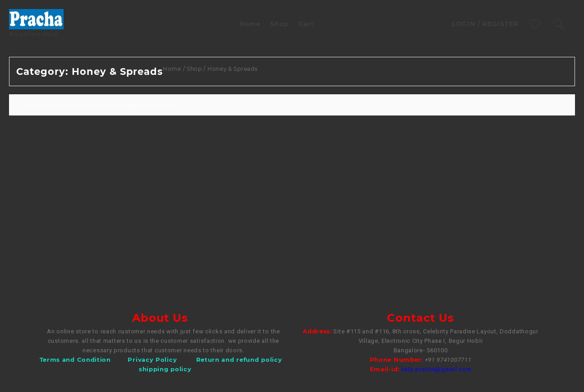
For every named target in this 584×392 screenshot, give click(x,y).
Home (172, 69)
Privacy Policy (152, 360)
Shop (194, 69)
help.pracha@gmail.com (437, 369)
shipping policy (165, 369)
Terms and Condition (75, 360)
